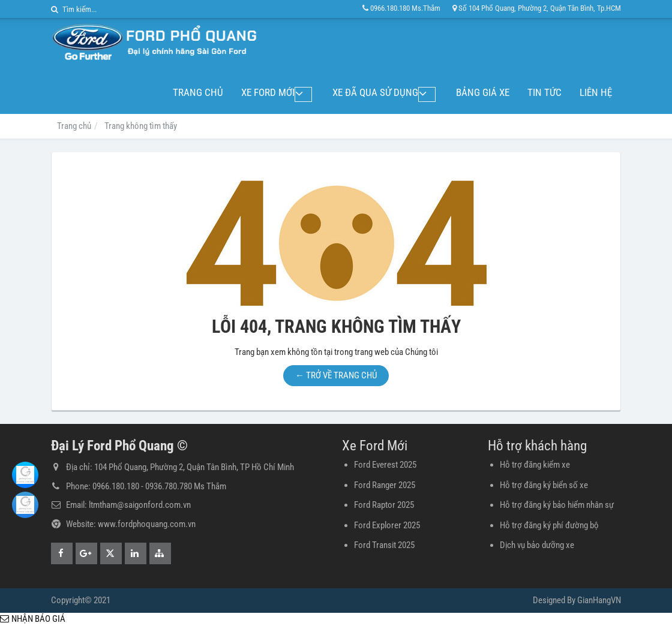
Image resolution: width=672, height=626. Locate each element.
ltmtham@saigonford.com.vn (140, 505)
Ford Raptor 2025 (384, 505)
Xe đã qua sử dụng (386, 93)
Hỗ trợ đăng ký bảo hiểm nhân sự (557, 505)
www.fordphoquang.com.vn (147, 524)
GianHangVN (599, 600)
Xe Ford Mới (289, 93)
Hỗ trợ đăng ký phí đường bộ (549, 525)
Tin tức (544, 93)
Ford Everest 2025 (385, 465)
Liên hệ (596, 93)
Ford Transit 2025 (384, 545)
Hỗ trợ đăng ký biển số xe (544, 485)
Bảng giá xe (483, 93)
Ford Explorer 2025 (387, 525)
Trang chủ (220, 93)
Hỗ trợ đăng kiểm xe (535, 465)
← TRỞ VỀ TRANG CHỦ (336, 375)
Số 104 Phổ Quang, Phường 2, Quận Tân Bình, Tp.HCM (537, 8)
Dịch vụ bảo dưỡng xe (537, 545)
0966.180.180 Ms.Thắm (401, 8)
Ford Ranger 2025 (385, 485)
